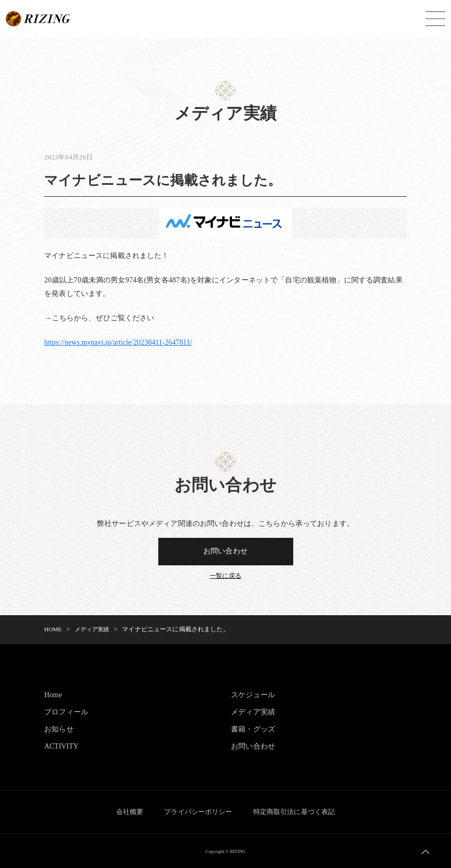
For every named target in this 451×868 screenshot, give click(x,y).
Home (53, 695)
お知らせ (59, 729)
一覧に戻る (225, 576)
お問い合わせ (225, 551)
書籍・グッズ (253, 729)
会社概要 (125, 811)
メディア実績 (253, 712)
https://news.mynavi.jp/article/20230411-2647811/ (120, 342)
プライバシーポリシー (198, 811)
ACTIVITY (62, 746)
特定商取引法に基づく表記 (299, 811)
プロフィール (66, 712)
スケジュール (253, 695)
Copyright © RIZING (226, 850)
